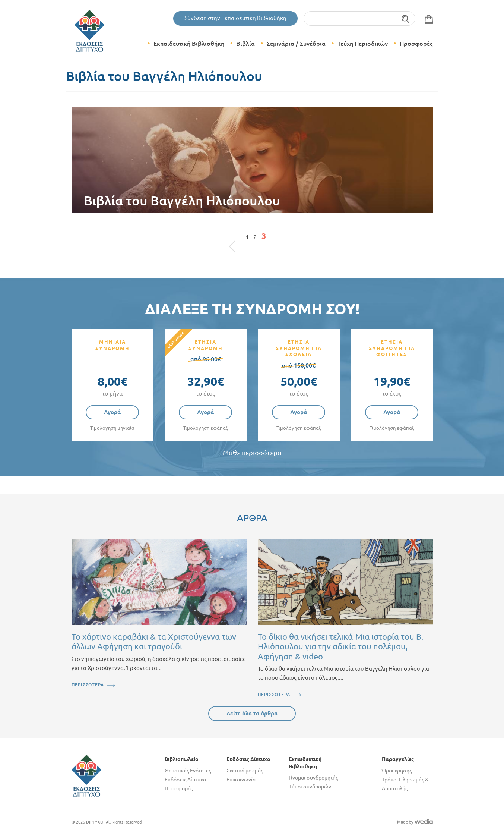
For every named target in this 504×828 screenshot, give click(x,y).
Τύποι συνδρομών (310, 787)
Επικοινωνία (241, 780)
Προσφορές (416, 44)
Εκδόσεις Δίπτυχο (185, 780)
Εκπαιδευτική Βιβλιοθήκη (189, 44)
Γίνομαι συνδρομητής (313, 778)
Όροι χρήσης (397, 771)
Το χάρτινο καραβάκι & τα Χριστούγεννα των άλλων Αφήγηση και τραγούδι (154, 641)
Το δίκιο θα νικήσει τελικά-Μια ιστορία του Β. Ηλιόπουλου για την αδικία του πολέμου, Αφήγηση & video (340, 646)
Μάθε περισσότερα (252, 453)
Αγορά (112, 412)
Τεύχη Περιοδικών (363, 44)
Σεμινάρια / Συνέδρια (296, 44)
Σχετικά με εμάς (245, 771)
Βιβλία (245, 44)
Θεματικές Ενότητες (188, 771)
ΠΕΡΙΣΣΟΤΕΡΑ (88, 685)
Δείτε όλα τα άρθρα (252, 713)
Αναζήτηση (406, 18)
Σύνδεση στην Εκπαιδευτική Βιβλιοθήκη (235, 18)
